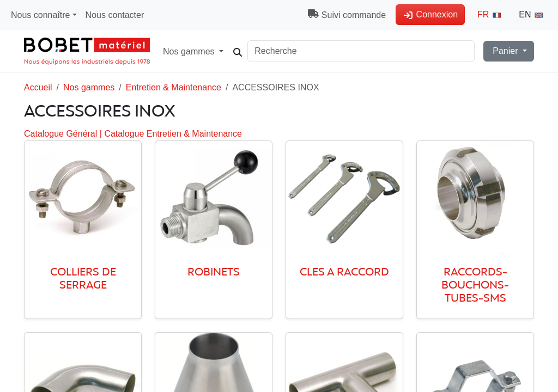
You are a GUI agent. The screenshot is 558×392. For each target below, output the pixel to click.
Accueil (38, 87)
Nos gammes (89, 87)
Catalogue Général (62, 134)
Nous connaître (41, 15)
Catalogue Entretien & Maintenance (173, 134)
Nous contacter (115, 15)
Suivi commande (347, 14)
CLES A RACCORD (344, 272)
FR (490, 15)
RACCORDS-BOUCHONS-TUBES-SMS (475, 286)
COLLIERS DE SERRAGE (83, 279)
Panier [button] (505, 51)
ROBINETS (214, 272)
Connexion (430, 15)
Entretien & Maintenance (174, 87)
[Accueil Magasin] (87, 51)
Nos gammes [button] (196, 51)
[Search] (370, 51)
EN (532, 15)
